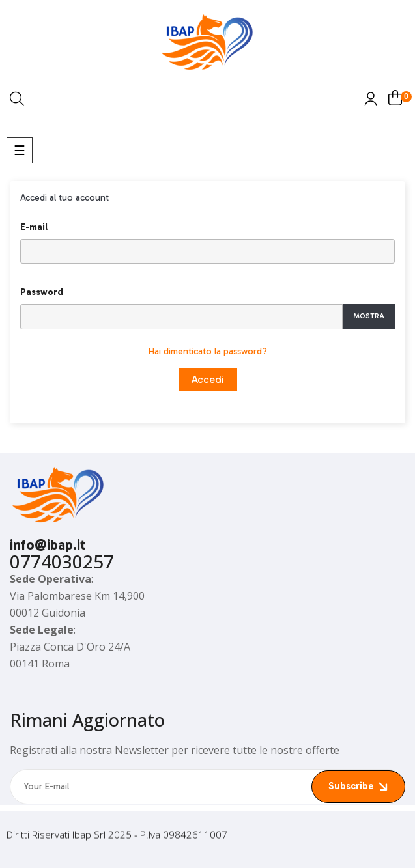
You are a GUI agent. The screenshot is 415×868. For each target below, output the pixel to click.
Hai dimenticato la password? (208, 351)
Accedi (208, 379)
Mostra (369, 316)
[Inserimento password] (181, 317)
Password (42, 292)
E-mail (34, 227)
